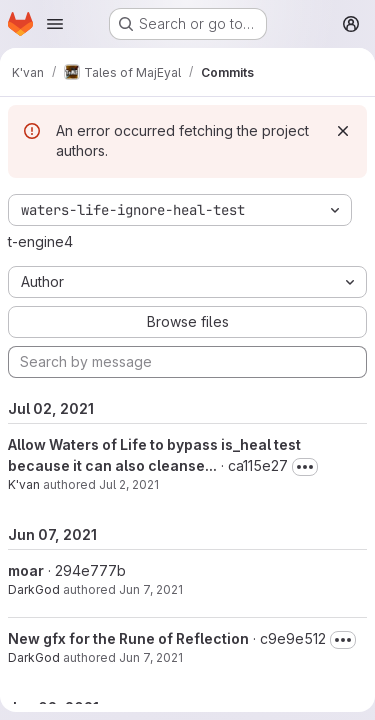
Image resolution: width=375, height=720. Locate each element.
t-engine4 (40, 241)
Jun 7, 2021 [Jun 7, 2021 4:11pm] (151, 657)
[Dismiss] (343, 131)
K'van (24, 484)
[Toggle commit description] (305, 467)
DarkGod (34, 589)
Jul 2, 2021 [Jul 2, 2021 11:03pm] (129, 484)
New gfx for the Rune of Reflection (128, 638)
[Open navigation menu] (55, 24)
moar (26, 570)
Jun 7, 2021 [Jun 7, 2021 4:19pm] (151, 589)
